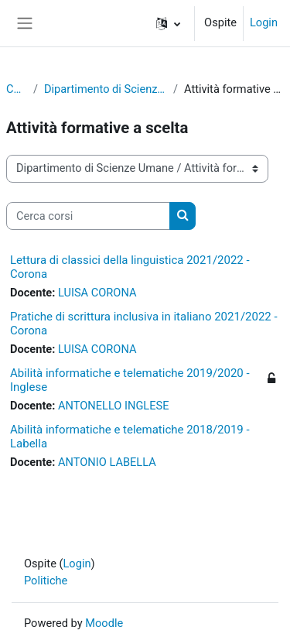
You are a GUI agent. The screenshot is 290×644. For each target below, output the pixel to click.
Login (264, 22)
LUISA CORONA (97, 293)
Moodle (104, 623)
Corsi (17, 89)
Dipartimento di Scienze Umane (106, 89)
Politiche (46, 581)
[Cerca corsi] (88, 216)
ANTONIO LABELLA (107, 462)
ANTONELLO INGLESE (113, 406)
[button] (168, 23)
